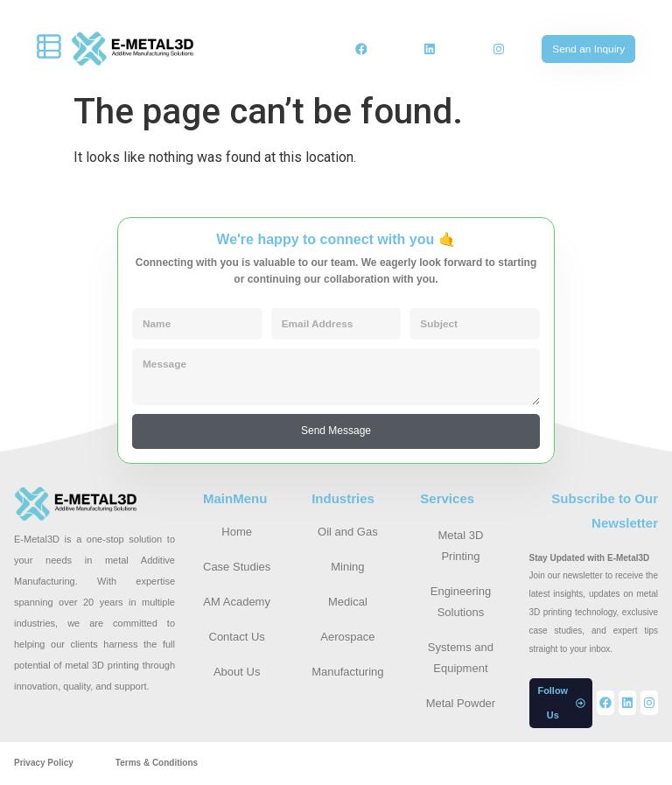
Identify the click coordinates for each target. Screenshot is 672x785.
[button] (561, 704)
